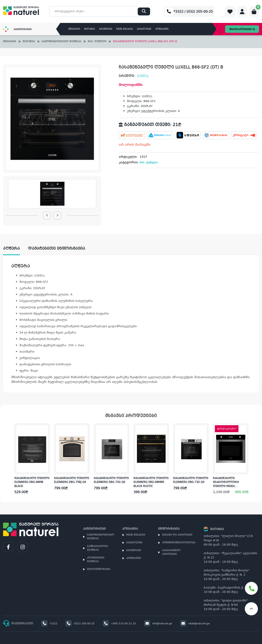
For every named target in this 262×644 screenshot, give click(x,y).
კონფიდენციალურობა (179, 543)
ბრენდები (106, 29)
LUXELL (143, 76)
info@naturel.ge (158, 624)
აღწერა (11, 249)
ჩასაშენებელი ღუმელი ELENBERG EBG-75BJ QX (72, 480)
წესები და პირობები (177, 535)
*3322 (49, 624)
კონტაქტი (162, 29)
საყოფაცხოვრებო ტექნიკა (61, 42)
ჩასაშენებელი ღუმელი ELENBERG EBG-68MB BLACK (32, 482)
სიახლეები (144, 29)
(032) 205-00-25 (80, 624)
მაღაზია (90, 29)
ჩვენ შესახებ (125, 29)
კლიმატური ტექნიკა (96, 560)
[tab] (16, 249)
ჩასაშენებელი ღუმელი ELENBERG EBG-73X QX (191, 480)
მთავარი (74, 29)
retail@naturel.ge (195, 624)
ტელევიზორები (99, 569)
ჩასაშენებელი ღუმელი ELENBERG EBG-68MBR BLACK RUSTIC (151, 482)
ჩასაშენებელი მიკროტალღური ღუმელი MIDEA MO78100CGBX (226, 484)
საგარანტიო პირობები (171, 552)
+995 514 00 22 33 (119, 624)
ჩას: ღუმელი (97, 42)
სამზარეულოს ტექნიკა (98, 548)
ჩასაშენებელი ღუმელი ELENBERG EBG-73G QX (111, 480)
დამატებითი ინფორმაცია (57, 249)
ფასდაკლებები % (242, 29)
